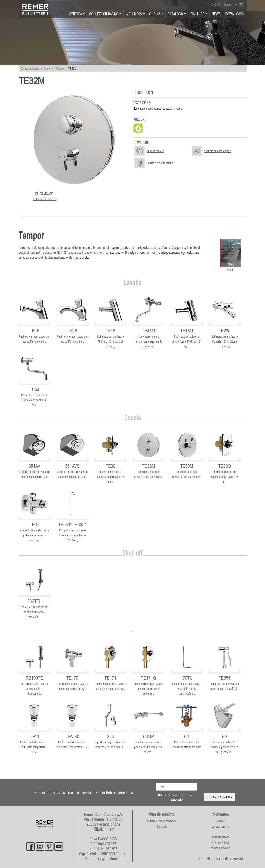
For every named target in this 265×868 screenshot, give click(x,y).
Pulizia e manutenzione (162, 821)
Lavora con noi (220, 826)
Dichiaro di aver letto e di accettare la (176, 797)
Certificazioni (221, 837)
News (216, 14)
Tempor (60, 68)
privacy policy (176, 799)
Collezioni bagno (30, 68)
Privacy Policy (220, 842)
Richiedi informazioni (45, 199)
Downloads (235, 14)
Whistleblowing (221, 848)
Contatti (215, 4)
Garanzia (162, 826)
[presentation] (220, 787)
